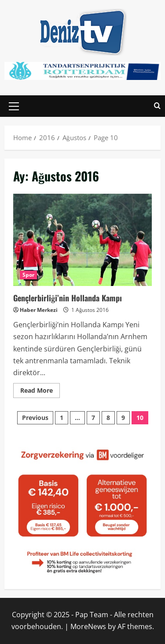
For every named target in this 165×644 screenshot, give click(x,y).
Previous (35, 418)
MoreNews (88, 626)
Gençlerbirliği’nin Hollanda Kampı (82, 240)
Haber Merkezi (39, 310)
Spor (28, 275)
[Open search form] (157, 106)
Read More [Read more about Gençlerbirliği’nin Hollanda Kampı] (40, 389)
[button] (14, 106)
